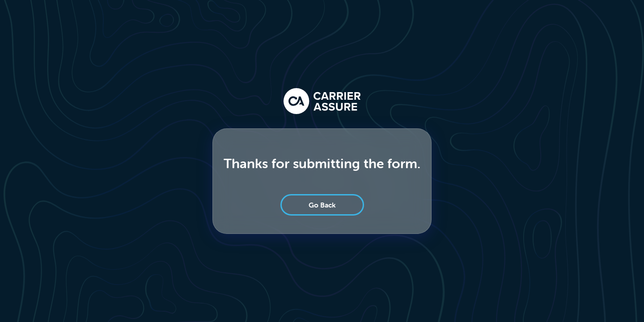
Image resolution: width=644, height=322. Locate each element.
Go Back (322, 205)
